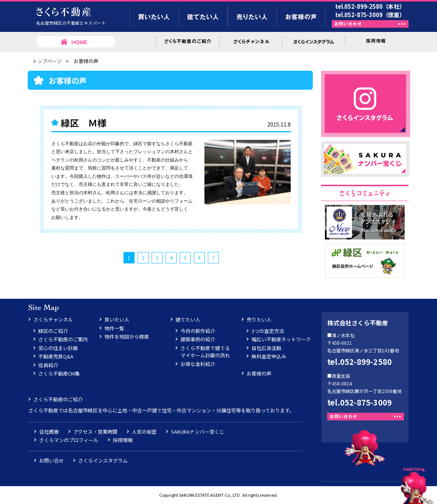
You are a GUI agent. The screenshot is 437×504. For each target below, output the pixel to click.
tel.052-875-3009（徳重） (370, 15)
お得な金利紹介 (198, 364)
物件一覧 (114, 328)
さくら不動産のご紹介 (58, 399)
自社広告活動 (266, 348)
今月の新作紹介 (198, 331)
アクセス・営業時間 (95, 432)
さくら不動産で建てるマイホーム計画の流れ (205, 352)
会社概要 (49, 432)
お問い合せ (51, 460)
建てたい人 (188, 319)
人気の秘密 (144, 432)
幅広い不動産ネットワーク (281, 339)
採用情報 (123, 440)
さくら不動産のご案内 (63, 339)
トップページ (47, 61)
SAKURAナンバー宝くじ (198, 432)
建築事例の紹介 (198, 339)
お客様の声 (259, 373)
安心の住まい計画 (58, 348)
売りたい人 (259, 319)
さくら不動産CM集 (59, 373)
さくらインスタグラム (103, 460)
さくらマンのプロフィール (69, 440)
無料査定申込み (269, 356)
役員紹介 (48, 365)
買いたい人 (117, 319)
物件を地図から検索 (127, 337)
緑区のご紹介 (53, 331)
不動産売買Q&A (56, 356)
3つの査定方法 (268, 331)
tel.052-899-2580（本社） (370, 6)
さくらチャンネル (53, 319)
